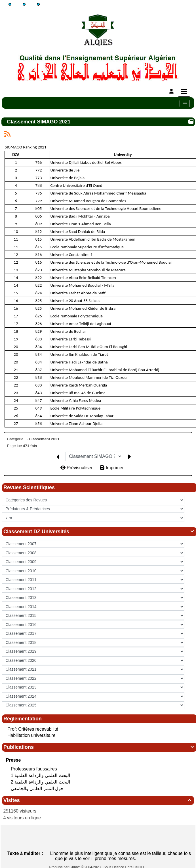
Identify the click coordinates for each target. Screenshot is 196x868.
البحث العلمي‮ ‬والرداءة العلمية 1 (41, 775)
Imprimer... (113, 468)
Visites (98, 800)
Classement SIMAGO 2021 (40, 122)
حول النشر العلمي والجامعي (38, 789)
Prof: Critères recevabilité (33, 729)
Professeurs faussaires (34, 769)
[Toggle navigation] (185, 104)
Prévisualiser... (79, 468)
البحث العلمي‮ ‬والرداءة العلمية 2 (41, 782)
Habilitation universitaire (31, 735)
